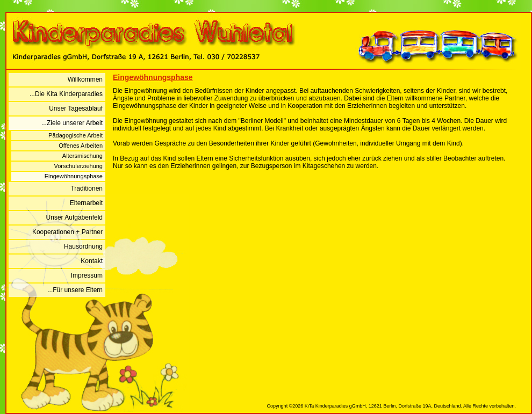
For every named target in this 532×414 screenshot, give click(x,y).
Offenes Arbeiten (81, 146)
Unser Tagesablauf (76, 108)
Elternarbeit (86, 203)
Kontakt (92, 261)
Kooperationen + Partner (67, 232)
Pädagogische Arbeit (76, 135)
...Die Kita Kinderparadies (66, 94)
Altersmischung (82, 156)
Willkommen (85, 79)
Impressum (87, 275)
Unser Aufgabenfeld (74, 217)
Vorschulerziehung (78, 166)
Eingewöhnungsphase (74, 176)
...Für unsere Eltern (75, 290)
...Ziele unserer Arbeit (72, 123)
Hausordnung (83, 246)
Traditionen (87, 188)
